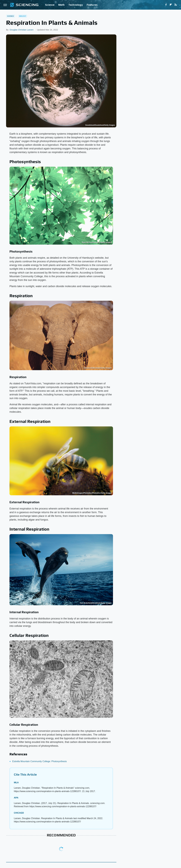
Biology (23, 16)
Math (61, 5)
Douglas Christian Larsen (21, 30)
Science (50, 5)
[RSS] (176, 5)
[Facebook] (166, 5)
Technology (76, 5)
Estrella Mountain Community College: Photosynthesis (40, 761)
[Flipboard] (171, 5)
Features (92, 5)
